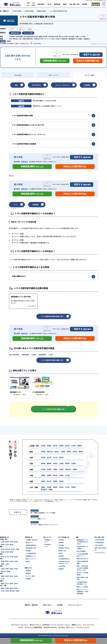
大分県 (67, 487)
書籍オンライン (77, 625)
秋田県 (67, 446)
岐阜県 (55, 463)
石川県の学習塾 (17, 11)
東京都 (43, 451)
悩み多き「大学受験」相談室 (83, 574)
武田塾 (28, 561)
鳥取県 (43, 475)
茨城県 (69, 451)
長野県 (67, 463)
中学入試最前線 (81, 551)
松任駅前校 (42, 355)
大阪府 (43, 469)
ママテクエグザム (100, 553)
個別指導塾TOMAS (31, 548)
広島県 (61, 475)
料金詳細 (35, 205)
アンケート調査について (38, 519)
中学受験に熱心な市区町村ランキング (64, 562)
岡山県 (55, 475)
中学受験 (61, 540)
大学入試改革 (99, 545)
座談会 (65, 4)
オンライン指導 (30, 576)
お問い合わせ (47, 605)
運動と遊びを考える (82, 559)
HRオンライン (71, 627)
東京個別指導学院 (31, 545)
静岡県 (49, 463)
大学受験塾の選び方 (64, 559)
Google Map (37, 43)
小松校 (34, 355)
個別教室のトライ (31, 556)
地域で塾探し (41, 4)
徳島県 (43, 481)
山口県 (67, 475)
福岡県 (43, 487)
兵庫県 (49, 469)
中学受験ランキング (48, 541)
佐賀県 (49, 487)
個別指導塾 (57, 4)
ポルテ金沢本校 (14, 355)
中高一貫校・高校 (74, 4)
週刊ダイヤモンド (35, 625)
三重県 (61, 463)
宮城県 (61, 446)
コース (16, 205)
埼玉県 (57, 451)
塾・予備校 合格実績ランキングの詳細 (43, 513)
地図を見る (25, 162)
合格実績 (87, 85)
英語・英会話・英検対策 (82, 578)
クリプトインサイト (83, 627)
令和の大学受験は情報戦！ (82, 562)
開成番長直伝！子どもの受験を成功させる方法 (82, 542)
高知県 (61, 481)
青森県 (49, 446)
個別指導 (28, 571)
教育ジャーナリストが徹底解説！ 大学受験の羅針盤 (83, 591)
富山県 (49, 457)
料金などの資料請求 (88, 61)
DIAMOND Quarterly (50, 627)
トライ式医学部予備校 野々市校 (58, 11)
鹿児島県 (44, 489)
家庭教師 (61, 569)
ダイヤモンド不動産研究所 (34, 627)
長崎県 (55, 487)
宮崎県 (73, 487)
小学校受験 (62, 566)
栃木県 (75, 451)
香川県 (49, 481)
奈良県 (61, 469)
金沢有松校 (25, 355)
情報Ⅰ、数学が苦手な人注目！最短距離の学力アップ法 (82, 568)
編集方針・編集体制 (31, 605)
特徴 (16, 85)
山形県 (73, 446)
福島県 (80, 446)
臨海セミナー (30, 542)
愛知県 (43, 463)
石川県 (55, 457)
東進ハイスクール (31, 559)
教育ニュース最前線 (82, 587)
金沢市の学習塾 (29, 11)
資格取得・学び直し (64, 548)
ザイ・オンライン (89, 625)
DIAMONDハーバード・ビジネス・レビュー (56, 625)
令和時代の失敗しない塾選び (82, 547)
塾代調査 (85, 4)
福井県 (61, 457)
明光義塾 (28, 551)
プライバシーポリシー (75, 605)
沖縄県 (51, 489)
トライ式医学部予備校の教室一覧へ (52, 316)
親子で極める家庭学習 (101, 549)
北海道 (43, 446)
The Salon (61, 627)
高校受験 (61, 542)
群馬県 (81, 451)
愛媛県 (55, 481)
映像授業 (28, 579)
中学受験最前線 (99, 542)
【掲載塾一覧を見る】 (32, 540)
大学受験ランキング (48, 546)
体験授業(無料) (55, 61)
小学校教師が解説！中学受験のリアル (82, 583)
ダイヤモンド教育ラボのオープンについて (44, 525)
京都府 (55, 469)
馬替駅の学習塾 (41, 11)
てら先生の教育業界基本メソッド (82, 555)
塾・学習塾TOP (4, 11)
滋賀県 (75, 469)
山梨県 (73, 463)
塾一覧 (49, 4)
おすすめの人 (37, 85)
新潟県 (43, 457)
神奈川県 (50, 451)
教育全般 (61, 556)
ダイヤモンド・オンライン (20, 625)
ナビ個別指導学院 (31, 553)
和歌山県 (68, 469)
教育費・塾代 (62, 551)
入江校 (51, 355)
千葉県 (63, 451)
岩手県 (55, 446)
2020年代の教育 (100, 540)
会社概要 (60, 605)
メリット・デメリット (63, 85)
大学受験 (61, 545)
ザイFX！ (21, 627)
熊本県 (61, 487)
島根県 (49, 475)
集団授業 (28, 573)
